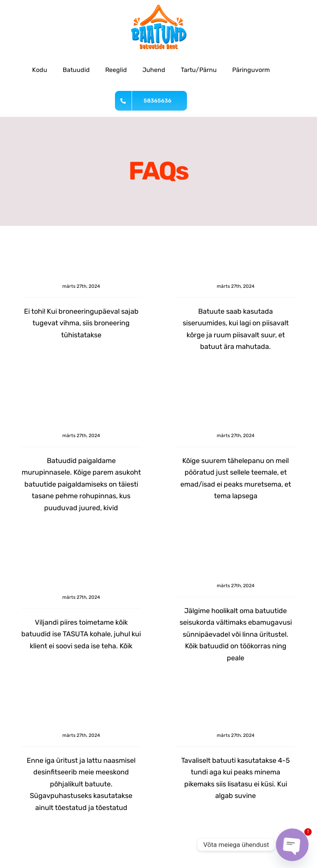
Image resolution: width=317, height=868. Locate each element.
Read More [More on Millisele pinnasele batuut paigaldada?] (33, 528)
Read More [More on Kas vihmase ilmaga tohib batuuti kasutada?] (33, 366)
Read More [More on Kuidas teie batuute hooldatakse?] (33, 827)
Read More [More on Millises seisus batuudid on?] (188, 677)
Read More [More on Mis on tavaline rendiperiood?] (188, 827)
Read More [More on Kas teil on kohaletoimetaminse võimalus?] (33, 677)
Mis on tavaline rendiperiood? (236, 724)
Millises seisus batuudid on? (236, 574)
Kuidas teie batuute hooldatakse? (81, 724)
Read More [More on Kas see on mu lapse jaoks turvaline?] (188, 528)
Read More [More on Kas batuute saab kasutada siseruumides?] (188, 366)
